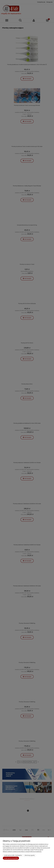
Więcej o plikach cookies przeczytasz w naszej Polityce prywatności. (22, 852)
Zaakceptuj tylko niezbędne (13, 855)
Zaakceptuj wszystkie (11, 858)
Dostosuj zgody (30, 855)
